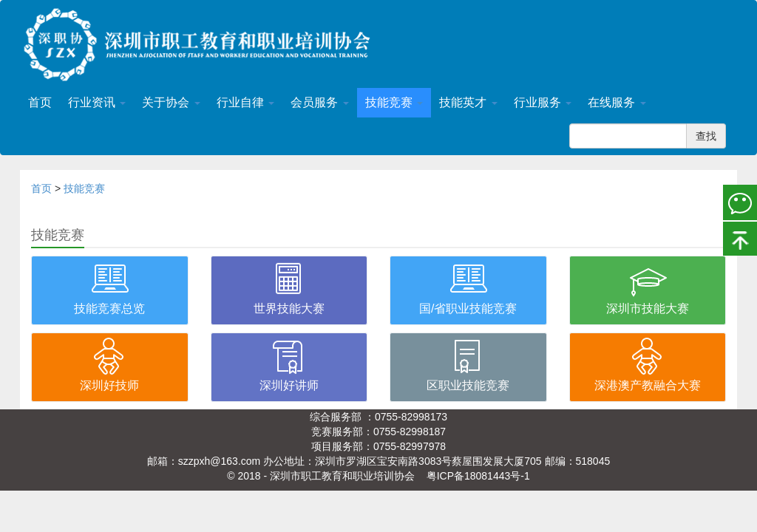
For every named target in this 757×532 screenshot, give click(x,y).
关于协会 (171, 102)
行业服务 (543, 102)
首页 (40, 102)
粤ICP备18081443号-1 (478, 476)
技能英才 (468, 102)
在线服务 (617, 102)
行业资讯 (97, 102)
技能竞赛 (394, 102)
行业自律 (245, 102)
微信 (740, 202)
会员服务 (319, 102)
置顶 (740, 237)
